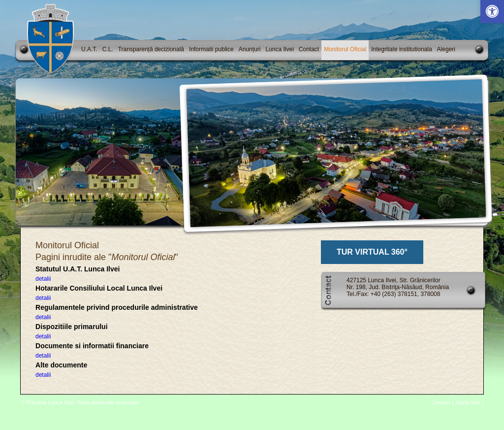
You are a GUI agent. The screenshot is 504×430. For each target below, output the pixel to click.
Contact (309, 49)
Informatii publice (211, 49)
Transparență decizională (151, 49)
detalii (43, 279)
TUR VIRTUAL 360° (372, 252)
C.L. (108, 49)
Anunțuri (250, 49)
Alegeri (446, 49)
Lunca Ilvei (279, 49)
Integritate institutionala (401, 49)
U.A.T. (89, 49)
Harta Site (468, 402)
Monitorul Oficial (345, 49)
